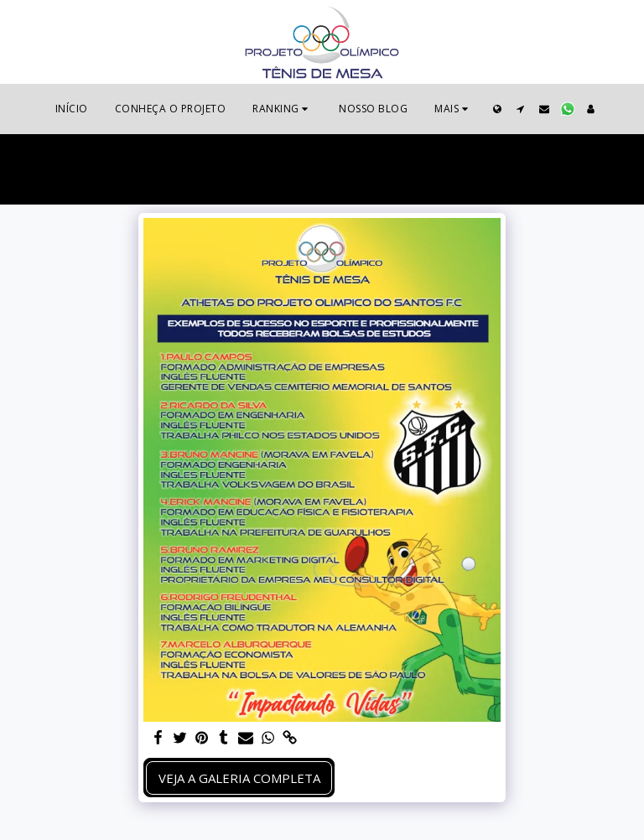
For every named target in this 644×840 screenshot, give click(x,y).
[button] (282, 109)
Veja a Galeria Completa (239, 778)
